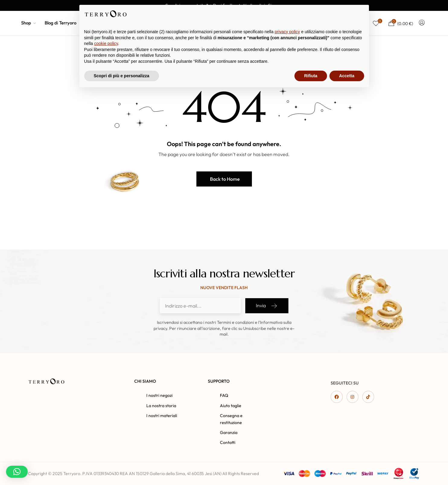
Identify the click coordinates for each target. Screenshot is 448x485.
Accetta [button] (347, 468)
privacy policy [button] (287, 425)
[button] (224, 179)
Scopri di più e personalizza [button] (122, 468)
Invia (267, 306)
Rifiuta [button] (311, 468)
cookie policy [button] (106, 436)
